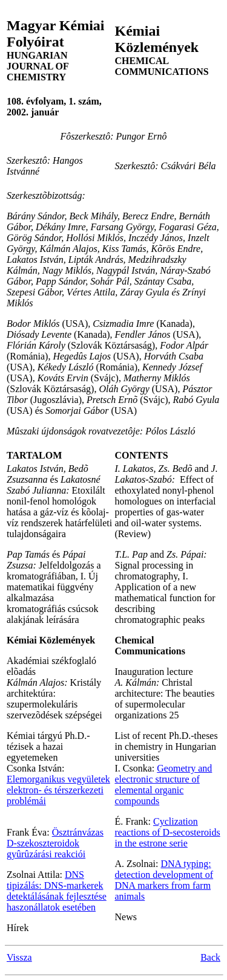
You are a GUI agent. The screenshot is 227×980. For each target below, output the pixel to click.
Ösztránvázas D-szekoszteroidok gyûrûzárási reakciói (55, 843)
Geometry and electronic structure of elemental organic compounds (164, 785)
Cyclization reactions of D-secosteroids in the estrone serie (168, 832)
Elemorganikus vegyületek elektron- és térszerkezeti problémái (58, 790)
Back (210, 957)
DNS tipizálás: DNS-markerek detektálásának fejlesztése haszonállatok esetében (57, 891)
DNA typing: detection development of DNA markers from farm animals (164, 880)
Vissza (19, 957)
